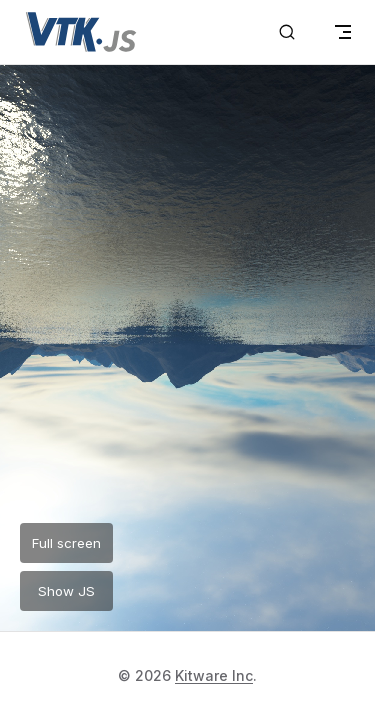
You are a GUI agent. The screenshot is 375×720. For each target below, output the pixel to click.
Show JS (66, 591)
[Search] (287, 32)
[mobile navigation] (343, 32)
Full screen (66, 543)
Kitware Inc (214, 675)
